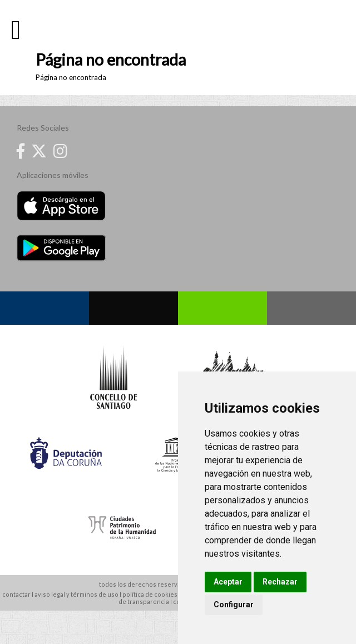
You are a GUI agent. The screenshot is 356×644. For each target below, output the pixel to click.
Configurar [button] (234, 605)
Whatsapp (222, 308)
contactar (16, 594)
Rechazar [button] (280, 582)
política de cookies (150, 594)
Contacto (311, 308)
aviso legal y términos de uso (76, 594)
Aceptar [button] (228, 582)
